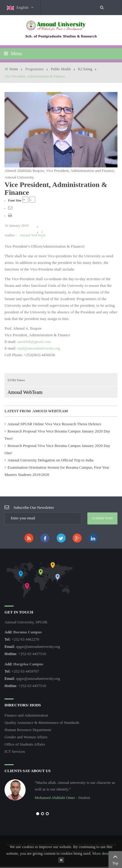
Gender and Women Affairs (26, 737)
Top (115, 859)
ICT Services (15, 751)
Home (14, 69)
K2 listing (85, 69)
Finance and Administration (26, 715)
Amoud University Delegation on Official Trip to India (50, 460)
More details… (104, 853)
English (20, 8)
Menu (13, 54)
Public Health (61, 69)
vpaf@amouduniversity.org (39, 348)
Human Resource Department (28, 730)
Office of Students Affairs (25, 744)
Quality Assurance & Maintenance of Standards (42, 722)
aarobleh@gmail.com (34, 342)
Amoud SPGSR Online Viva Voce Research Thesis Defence (54, 424)
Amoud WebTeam (32, 235)
